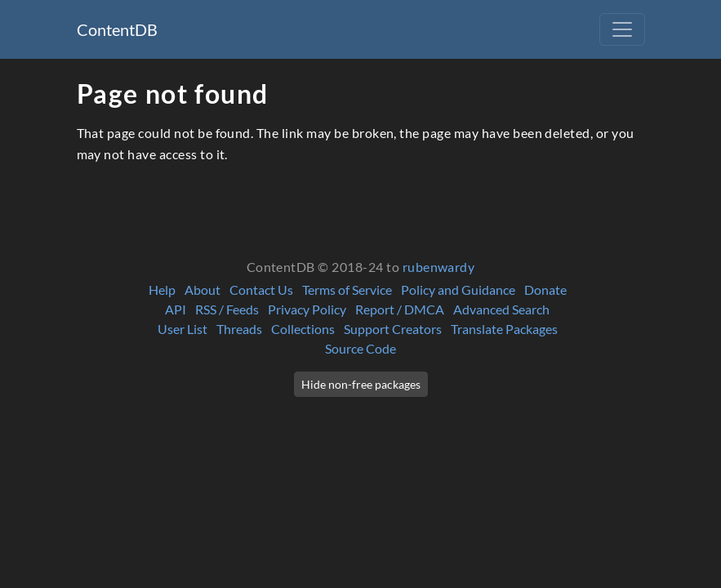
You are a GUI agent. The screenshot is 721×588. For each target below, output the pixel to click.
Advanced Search (501, 309)
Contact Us (261, 290)
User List (182, 329)
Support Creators (393, 329)
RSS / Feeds (227, 309)
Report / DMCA (400, 309)
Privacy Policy (307, 309)
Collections (303, 329)
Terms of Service (347, 290)
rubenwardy (439, 267)
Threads (239, 329)
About (203, 290)
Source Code (360, 348)
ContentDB (117, 29)
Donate (545, 290)
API (176, 309)
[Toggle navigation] (622, 29)
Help (162, 290)
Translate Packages (504, 329)
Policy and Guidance (458, 290)
